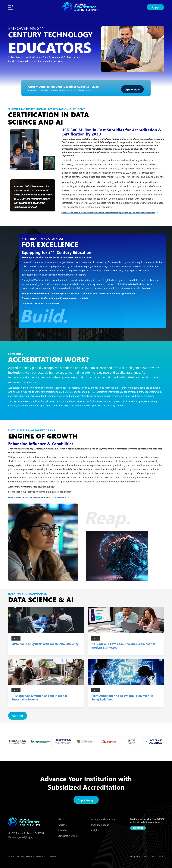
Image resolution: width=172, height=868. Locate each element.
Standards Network (68, 836)
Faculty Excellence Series (104, 819)
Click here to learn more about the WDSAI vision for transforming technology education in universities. (111, 212)
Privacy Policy (135, 856)
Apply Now (132, 89)
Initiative (62, 825)
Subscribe (138, 828)
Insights (95, 830)
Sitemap (161, 856)
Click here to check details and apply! (40, 303)
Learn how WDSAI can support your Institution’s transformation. (40, 497)
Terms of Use (149, 856)
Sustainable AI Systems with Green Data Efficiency (45, 644)
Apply (155, 7)
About (61, 819)
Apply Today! (86, 800)
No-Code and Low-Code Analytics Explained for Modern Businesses (123, 646)
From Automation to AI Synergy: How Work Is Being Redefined (122, 697)
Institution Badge (100, 825)
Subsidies (63, 830)
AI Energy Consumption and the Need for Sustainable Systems (39, 697)
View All (18, 716)
